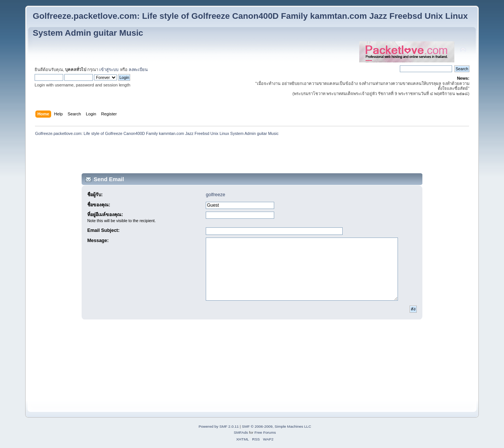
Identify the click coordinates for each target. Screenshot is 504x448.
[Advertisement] (252, 156)
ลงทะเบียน (138, 70)
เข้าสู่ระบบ (109, 70)
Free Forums (265, 432)
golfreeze (215, 195)
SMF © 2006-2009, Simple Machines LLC (276, 426)
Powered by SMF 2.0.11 (219, 426)
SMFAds (241, 432)
